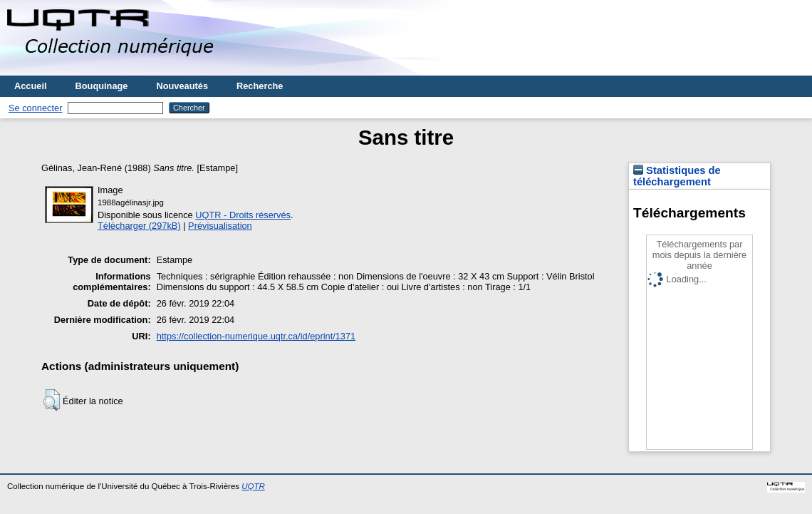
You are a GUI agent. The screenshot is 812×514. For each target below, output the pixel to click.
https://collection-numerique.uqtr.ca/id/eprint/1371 (256, 336)
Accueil (31, 86)
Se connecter (35, 108)
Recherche (260, 86)
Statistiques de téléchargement (677, 176)
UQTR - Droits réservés (243, 215)
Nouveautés (182, 86)
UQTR (253, 486)
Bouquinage (102, 86)
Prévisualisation (220, 226)
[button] (52, 400)
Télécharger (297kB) (139, 226)
